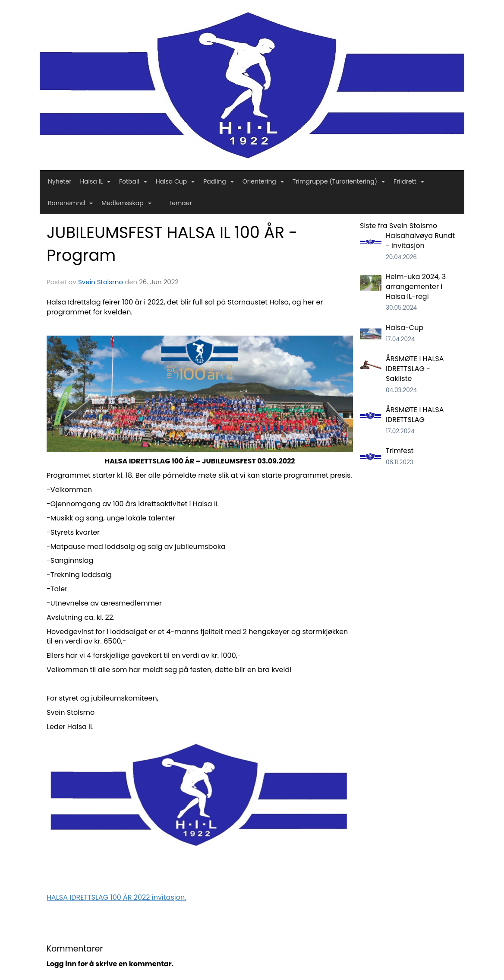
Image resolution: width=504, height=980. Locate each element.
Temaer (180, 203)
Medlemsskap (126, 203)
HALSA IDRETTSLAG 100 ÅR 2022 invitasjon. (117, 897)
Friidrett (409, 181)
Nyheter (60, 181)
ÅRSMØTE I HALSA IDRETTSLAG (415, 415)
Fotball (133, 181)
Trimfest (400, 451)
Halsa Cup (175, 181)
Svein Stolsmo (101, 282)
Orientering (263, 181)
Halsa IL (95, 181)
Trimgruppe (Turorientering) (339, 181)
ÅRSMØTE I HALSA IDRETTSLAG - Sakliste (415, 369)
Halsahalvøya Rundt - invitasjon (420, 241)
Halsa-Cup (405, 328)
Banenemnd (70, 203)
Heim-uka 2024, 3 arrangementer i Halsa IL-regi (416, 287)
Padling (218, 181)
